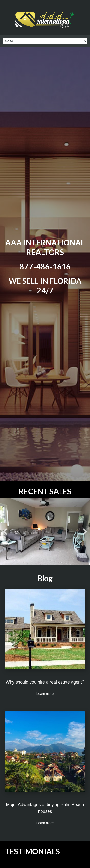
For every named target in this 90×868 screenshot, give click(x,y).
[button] (5, 532)
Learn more (45, 694)
